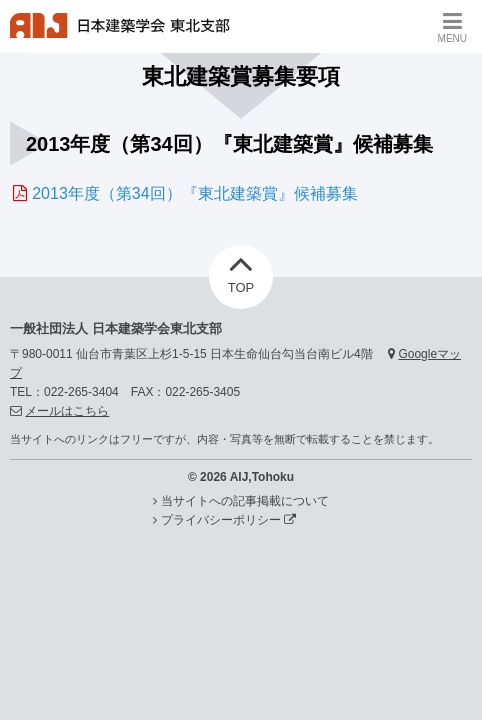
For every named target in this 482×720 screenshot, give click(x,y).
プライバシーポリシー (228, 520)
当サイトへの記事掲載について (245, 501)
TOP (241, 270)
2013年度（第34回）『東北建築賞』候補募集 (194, 193)
